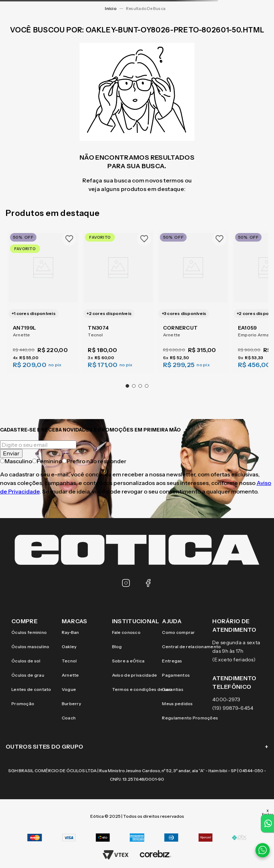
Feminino (47, 461)
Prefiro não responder (94, 461)
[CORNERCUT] (193, 301)
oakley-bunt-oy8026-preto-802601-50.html (148, 9)
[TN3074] (118, 301)
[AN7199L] (43, 301)
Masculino (16, 461)
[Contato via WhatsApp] (263, 850)
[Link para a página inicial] (111, 9)
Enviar (11, 453)
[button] (127, 386)
